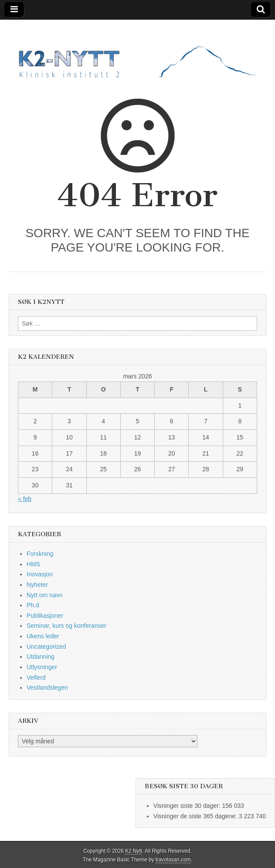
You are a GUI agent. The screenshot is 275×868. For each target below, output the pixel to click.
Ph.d (33, 605)
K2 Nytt (134, 851)
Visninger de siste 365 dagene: (196, 816)
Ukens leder (43, 636)
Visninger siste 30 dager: (188, 806)
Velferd (36, 677)
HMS (33, 564)
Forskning (40, 554)
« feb (25, 499)
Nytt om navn (44, 595)
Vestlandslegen (47, 688)
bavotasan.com (173, 860)
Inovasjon (40, 574)
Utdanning (41, 657)
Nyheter (37, 585)
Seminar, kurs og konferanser (66, 626)
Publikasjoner (45, 616)
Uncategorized (46, 647)
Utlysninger (42, 667)
